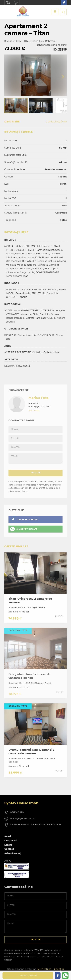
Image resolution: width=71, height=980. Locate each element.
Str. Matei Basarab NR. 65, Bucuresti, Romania (36, 825)
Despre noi (11, 841)
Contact (9, 849)
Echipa (8, 845)
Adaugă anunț (13, 853)
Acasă (8, 836)
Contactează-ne (56, 122)
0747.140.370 (8, 3)
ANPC (8, 861)
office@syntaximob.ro (16, 3)
